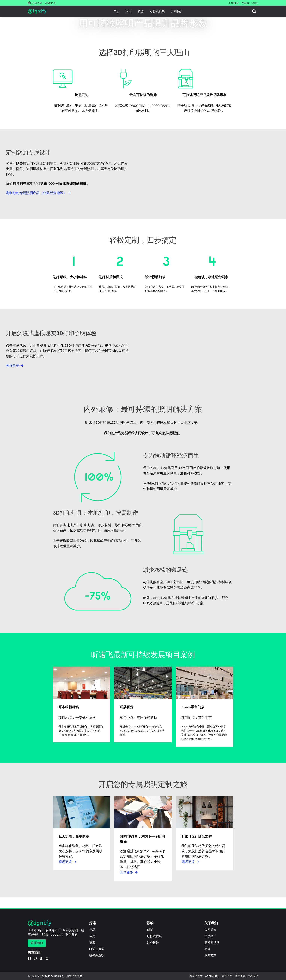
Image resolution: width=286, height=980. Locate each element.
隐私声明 (227, 976)
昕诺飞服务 (97, 949)
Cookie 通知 (212, 976)
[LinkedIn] (41, 958)
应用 (129, 11)
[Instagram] (35, 958)
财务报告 (153, 943)
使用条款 (240, 976)
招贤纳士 (210, 936)
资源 (141, 11)
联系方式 (210, 955)
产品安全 (253, 976)
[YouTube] (47, 958)
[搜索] (254, 11)
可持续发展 (157, 11)
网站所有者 (196, 976)
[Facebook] (29, 958)
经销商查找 (97, 955)
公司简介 (177, 11)
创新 (150, 930)
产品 (117, 11)
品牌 (207, 949)
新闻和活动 (212, 943)
